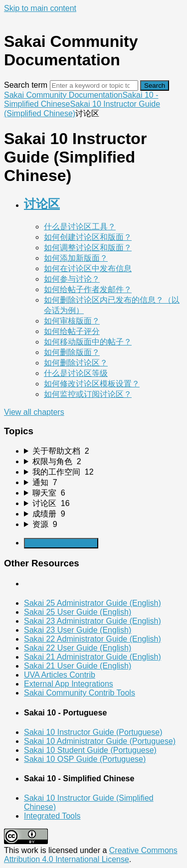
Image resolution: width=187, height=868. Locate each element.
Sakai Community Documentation (63, 95)
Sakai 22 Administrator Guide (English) (93, 639)
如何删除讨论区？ (76, 363)
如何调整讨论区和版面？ (88, 248)
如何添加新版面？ (76, 258)
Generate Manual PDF (61, 543)
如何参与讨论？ (72, 279)
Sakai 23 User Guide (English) (78, 630)
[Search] (94, 86)
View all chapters (34, 412)
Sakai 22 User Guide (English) (78, 648)
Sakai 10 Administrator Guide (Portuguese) (100, 741)
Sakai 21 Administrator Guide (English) (93, 657)
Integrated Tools (52, 816)
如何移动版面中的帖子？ (88, 342)
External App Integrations (69, 684)
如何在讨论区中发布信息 (88, 268)
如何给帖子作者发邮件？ (88, 289)
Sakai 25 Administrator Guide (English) (93, 603)
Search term (26, 85)
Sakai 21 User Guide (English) (78, 666)
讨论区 (42, 204)
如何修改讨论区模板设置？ (92, 384)
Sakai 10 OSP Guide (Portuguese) (85, 759)
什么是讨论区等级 (76, 373)
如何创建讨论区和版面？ (88, 237)
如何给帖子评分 (72, 331)
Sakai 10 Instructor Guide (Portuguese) (93, 732)
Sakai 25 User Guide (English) (78, 612)
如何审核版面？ (72, 321)
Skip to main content (40, 8)
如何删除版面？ (72, 352)
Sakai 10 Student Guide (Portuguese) (90, 750)
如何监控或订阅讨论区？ (88, 394)
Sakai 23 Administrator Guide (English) (93, 621)
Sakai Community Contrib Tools (80, 693)
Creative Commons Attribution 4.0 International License (91, 855)
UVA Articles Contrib (60, 675)
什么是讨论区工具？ (80, 227)
